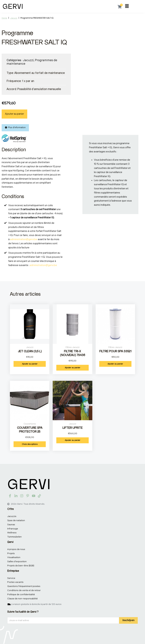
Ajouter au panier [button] (30, 364)
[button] (127, 6)
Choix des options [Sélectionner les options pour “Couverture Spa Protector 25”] (30, 444)
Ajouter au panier (14, 114)
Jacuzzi (14, 18)
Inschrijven (128, 620)
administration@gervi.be (24, 239)
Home (4, 18)
